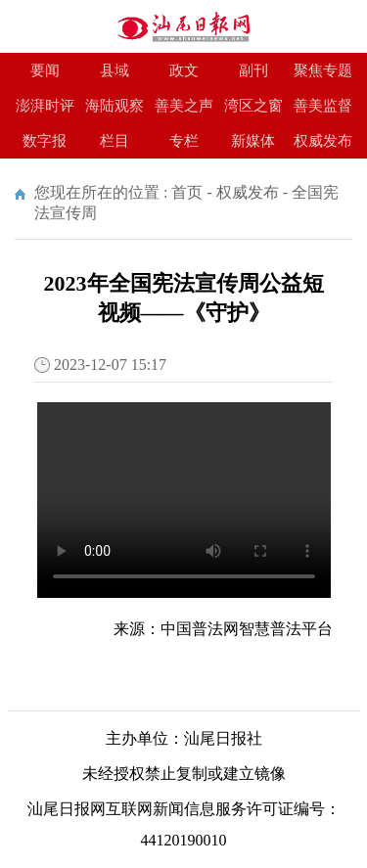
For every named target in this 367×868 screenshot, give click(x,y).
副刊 (253, 70)
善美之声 (184, 106)
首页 (187, 192)
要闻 (45, 70)
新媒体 (253, 141)
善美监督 (323, 106)
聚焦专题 (323, 70)
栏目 (115, 141)
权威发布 (323, 141)
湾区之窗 (253, 106)
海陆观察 (115, 106)
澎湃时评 (45, 106)
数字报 (45, 141)
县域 (115, 70)
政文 (184, 70)
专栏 (184, 141)
